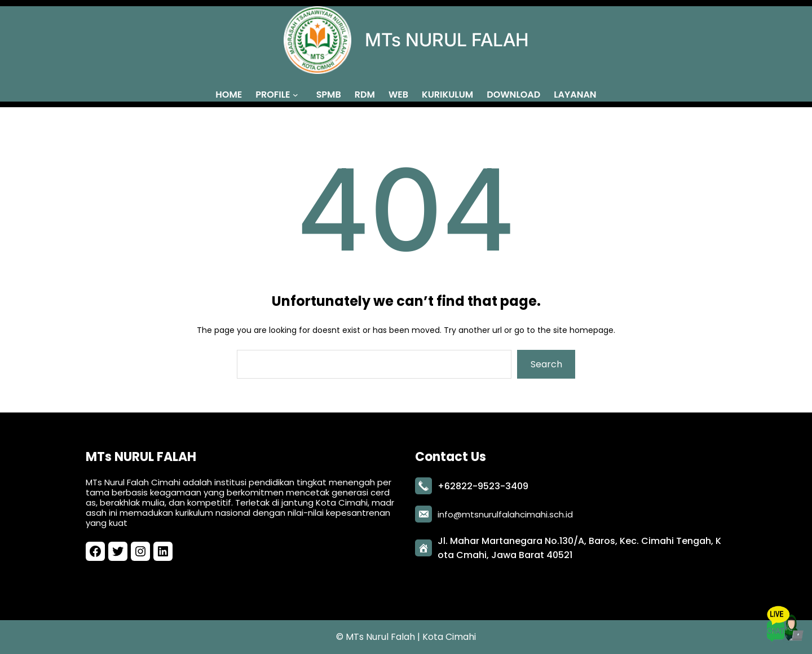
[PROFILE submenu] (298, 94)
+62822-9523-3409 (483, 484)
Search (546, 364)
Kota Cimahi (449, 637)
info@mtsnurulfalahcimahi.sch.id (505, 512)
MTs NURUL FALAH (447, 40)
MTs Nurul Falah (380, 637)
